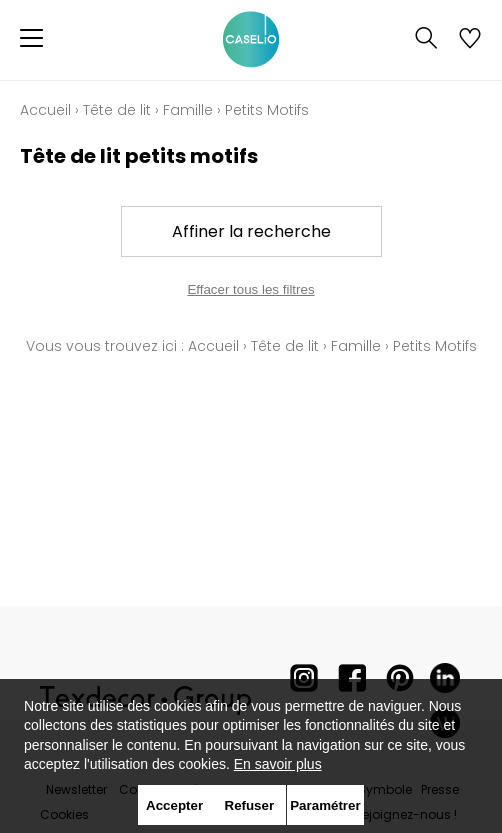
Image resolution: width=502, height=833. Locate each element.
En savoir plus (278, 764)
